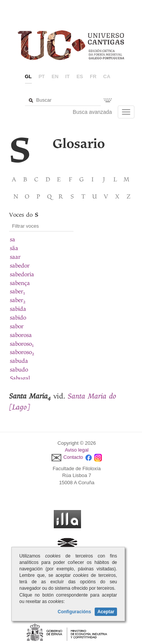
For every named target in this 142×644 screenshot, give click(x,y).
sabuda (19, 361)
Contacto (73, 457)
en (55, 76)
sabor (17, 326)
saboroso (22, 344)
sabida (18, 309)
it (67, 76)
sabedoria (22, 274)
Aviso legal (77, 450)
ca (107, 76)
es (80, 76)
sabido (18, 318)
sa (12, 239)
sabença (20, 283)
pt (42, 76)
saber (17, 291)
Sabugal (20, 378)
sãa (14, 248)
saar (15, 257)
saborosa (21, 335)
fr (93, 76)
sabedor (20, 266)
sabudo (19, 370)
